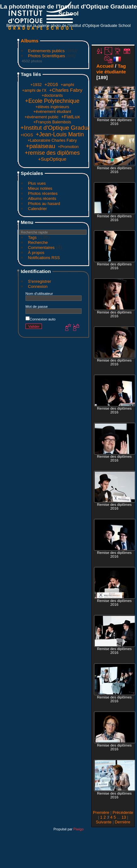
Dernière (123, 822)
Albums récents (42, 198)
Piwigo (78, 829)
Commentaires (41, 248)
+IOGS (27, 135)
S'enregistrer (40, 281)
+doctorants (52, 95)
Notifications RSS (44, 258)
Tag (122, 66)
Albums (30, 41)
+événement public (42, 117)
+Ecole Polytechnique (52, 101)
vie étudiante (111, 72)
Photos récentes (43, 193)
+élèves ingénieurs (52, 107)
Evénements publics (46, 51)
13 (124, 817)
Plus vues (37, 183)
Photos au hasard (44, 204)
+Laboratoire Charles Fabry (52, 140)
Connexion (38, 286)
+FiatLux (70, 117)
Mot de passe (37, 306)
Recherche (38, 242)
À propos (36, 253)
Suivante (104, 822)
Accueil (105, 66)
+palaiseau (40, 146)
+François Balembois (52, 122)
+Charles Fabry (66, 90)
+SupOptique (52, 159)
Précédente (123, 812)
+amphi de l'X (34, 90)
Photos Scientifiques (47, 56)
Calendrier (37, 209)
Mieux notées (40, 188)
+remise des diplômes (52, 153)
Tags (32, 237)
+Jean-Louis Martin (60, 134)
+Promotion (68, 147)
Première (101, 812)
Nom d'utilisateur (39, 293)
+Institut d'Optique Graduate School (68, 128)
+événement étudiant (52, 112)
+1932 (36, 85)
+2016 (51, 84)
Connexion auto (40, 319)
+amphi (67, 85)
